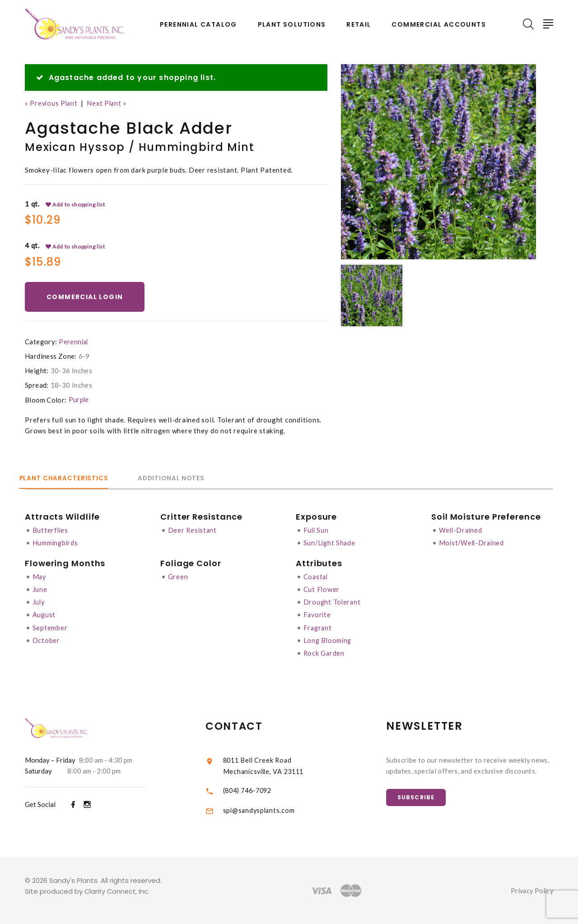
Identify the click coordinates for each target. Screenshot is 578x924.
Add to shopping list (76, 205)
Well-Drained (461, 531)
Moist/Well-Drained (473, 544)
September (50, 628)
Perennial (74, 343)
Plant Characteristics (70, 479)
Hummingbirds (56, 544)
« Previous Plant (52, 103)
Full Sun (317, 531)
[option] (438, 162)
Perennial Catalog (198, 25)
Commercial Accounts (439, 25)
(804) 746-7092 (259, 790)
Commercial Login (86, 297)
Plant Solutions (292, 25)
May (40, 577)
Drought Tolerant (333, 602)
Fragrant (318, 628)
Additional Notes (192, 479)
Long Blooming (329, 640)
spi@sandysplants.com (269, 810)
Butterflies (51, 531)
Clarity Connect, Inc (117, 891)
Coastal (316, 577)
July (39, 602)
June (40, 590)
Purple (79, 401)
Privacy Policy (530, 891)
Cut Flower (322, 590)
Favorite (318, 615)
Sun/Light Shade (330, 544)
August (44, 615)
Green (178, 577)
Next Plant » (110, 103)
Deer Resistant (193, 531)
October (46, 640)
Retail (359, 25)
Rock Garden (324, 653)
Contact (245, 726)
